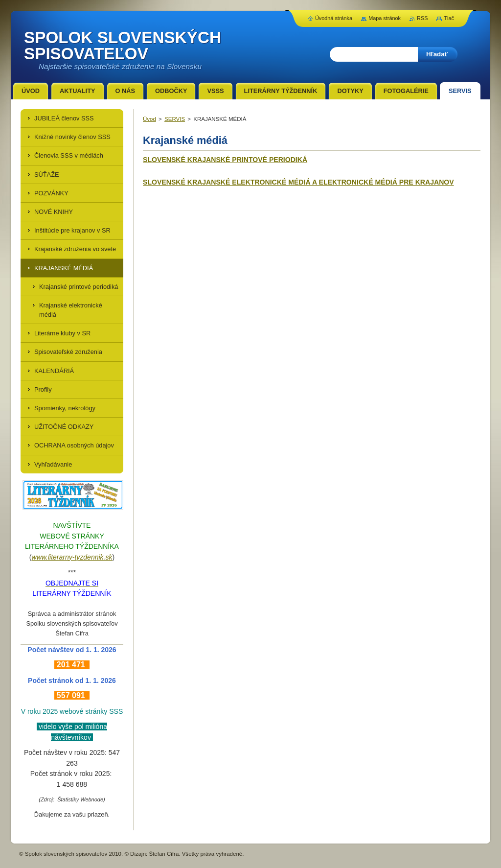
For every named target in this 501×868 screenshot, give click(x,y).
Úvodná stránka (334, 18)
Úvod (149, 119)
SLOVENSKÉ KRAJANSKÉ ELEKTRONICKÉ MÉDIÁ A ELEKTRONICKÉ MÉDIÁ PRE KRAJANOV (298, 182)
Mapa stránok (385, 18)
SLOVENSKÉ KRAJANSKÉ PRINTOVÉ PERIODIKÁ (225, 160)
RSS (422, 18)
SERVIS (175, 119)
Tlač (449, 18)
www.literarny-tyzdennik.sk (72, 557)
